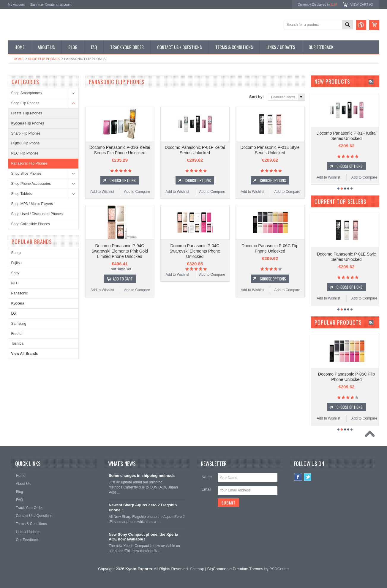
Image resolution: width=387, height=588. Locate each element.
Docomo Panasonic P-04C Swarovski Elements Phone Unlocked (195, 251)
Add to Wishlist (102, 192)
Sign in (35, 4)
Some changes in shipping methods (142, 476)
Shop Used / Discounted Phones (37, 214)
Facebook (298, 477)
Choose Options (123, 180)
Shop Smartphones (27, 93)
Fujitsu (16, 263)
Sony (15, 273)
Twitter (308, 477)
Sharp (16, 253)
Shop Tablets (22, 194)
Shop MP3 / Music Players (32, 204)
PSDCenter (279, 569)
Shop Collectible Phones (31, 224)
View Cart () (362, 4)
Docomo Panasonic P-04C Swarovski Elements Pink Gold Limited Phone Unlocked (120, 251)
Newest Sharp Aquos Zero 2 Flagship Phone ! (143, 507)
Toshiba (17, 343)
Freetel (17, 334)
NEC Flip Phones (25, 153)
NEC (15, 283)
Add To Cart (123, 279)
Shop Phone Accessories (31, 184)
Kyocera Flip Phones (28, 123)
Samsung (19, 324)
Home (19, 59)
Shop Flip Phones (44, 59)
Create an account (58, 4)
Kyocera (18, 303)
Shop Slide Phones (26, 174)
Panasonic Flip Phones (30, 163)
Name (207, 477)
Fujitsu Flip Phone (26, 143)
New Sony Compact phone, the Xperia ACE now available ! (143, 537)
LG (14, 313)
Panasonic (20, 293)
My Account (16, 4)
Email (206, 489)
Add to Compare (137, 192)
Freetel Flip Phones (27, 113)
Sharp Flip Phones (26, 133)
